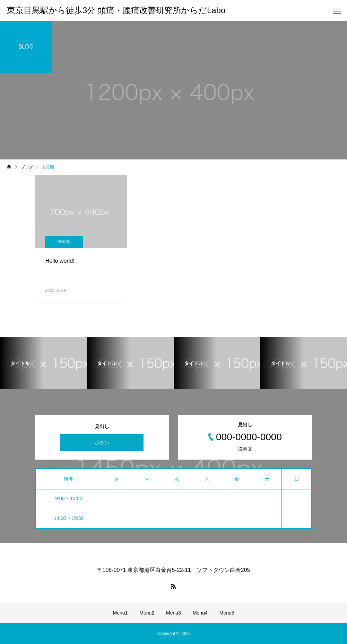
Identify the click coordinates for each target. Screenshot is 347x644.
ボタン (102, 443)
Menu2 (147, 613)
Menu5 (227, 613)
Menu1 (120, 613)
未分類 (64, 242)
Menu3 (173, 613)
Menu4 (200, 613)
